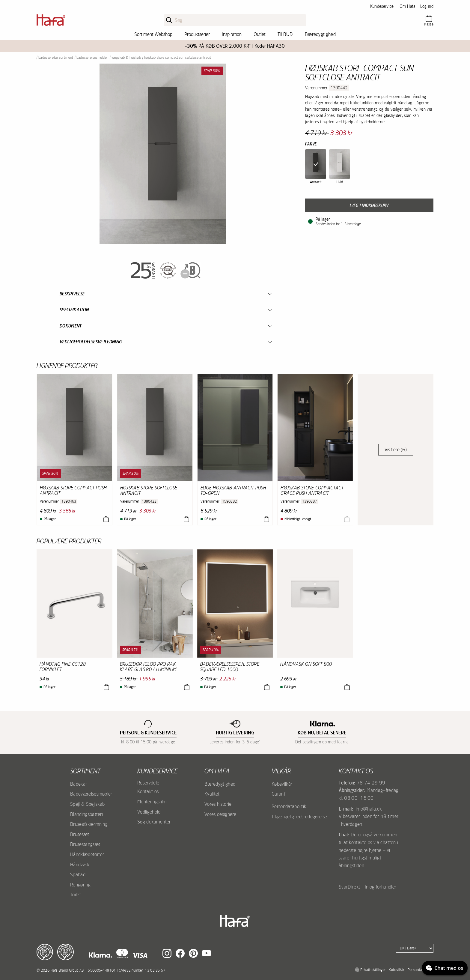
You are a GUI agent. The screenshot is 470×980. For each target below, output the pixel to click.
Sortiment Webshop (153, 34)
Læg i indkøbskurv (369, 205)
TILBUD (285, 34)
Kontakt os (148, 791)
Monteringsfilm (152, 802)
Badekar (79, 784)
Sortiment (85, 771)
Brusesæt (80, 834)
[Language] (415, 948)
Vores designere (220, 814)
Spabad (78, 874)
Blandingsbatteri (86, 814)
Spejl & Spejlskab (87, 804)
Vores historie (218, 804)
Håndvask (80, 865)
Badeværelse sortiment (56, 58)
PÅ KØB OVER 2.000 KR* (218, 46)
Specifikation (74, 310)
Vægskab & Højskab (126, 58)
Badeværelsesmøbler (92, 58)
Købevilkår (282, 784)
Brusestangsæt (85, 844)
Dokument (71, 326)
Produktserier (197, 34)
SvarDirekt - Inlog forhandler (367, 887)
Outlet (260, 34)
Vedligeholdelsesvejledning (91, 342)
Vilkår (281, 771)
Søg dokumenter (154, 822)
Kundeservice (382, 6)
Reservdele (148, 783)
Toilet (76, 895)
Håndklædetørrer (87, 854)
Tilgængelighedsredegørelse (299, 817)
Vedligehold (149, 812)
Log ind (427, 6)
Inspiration (232, 34)
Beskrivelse (72, 294)
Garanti (279, 794)
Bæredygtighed (320, 34)
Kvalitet (212, 794)
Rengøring (80, 885)
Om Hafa (408, 6)
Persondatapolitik (289, 806)
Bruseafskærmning (89, 824)
